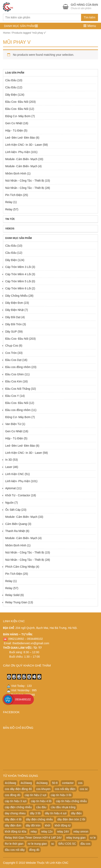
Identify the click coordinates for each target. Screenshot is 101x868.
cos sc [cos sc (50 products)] (84, 789)
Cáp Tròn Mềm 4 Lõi (18, 274)
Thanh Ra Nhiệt (15, 531)
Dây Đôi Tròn (14, 324)
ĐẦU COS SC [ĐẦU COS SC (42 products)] (67, 844)
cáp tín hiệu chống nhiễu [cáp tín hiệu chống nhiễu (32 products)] (71, 801)
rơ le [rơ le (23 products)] (93, 838)
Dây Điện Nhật (14, 310)
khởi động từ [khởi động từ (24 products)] (63, 825)
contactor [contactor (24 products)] (68, 783)
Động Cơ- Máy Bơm (18, 116)
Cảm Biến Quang (16, 524)
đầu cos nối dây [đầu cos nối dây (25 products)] (15, 850)
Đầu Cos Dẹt (13, 360)
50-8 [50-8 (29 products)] (55, 783)
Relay (9, 202)
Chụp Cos (12, 346)
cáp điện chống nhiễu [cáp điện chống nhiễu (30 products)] (18, 807)
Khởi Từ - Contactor (18, 495)
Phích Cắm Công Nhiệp (20, 567)
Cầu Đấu (11, 80)
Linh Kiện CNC (15, 474)
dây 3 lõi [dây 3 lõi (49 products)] (35, 813)
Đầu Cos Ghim (15, 374)
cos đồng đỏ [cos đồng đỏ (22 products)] (13, 795)
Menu (90, 26)
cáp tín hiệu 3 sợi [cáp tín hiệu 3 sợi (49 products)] (16, 801)
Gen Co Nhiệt (14, 123)
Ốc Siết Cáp (13, 510)
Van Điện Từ (13, 424)
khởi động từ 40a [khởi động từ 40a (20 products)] (16, 832)
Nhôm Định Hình (16, 173)
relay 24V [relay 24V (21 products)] (63, 832)
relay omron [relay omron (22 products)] (81, 832)
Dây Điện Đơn (14, 303)
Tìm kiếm (90, 17)
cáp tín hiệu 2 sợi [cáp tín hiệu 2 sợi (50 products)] (36, 795)
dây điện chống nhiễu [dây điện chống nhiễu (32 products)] (40, 819)
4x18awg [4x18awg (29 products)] (10, 783)
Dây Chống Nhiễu (16, 296)
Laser (9, 467)
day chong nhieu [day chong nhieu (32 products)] (15, 813)
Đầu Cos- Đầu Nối (17, 102)
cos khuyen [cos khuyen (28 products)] (43, 789)
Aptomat (10, 488)
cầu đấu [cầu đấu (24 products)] (41, 807)
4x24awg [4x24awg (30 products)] (42, 783)
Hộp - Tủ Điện (14, 131)
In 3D (9, 460)
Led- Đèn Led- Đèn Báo (20, 138)
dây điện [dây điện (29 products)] (76, 813)
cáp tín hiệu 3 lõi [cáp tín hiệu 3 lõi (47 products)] (61, 795)
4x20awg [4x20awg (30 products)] (26, 783)
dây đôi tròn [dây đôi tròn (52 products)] (33, 825)
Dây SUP (11, 332)
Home (6, 33)
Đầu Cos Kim (14, 381)
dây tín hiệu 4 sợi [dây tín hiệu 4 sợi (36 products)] (56, 813)
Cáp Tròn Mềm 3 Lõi (18, 267)
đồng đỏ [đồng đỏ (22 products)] (34, 850)
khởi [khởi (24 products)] (48, 825)
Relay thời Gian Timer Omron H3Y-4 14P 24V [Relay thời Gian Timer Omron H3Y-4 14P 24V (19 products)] (33, 838)
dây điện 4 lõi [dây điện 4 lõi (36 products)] (13, 819)
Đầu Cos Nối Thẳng (18, 389)
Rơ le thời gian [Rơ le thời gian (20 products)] (14, 844)
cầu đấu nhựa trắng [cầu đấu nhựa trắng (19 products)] (63, 807)
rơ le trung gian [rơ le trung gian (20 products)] (37, 844)
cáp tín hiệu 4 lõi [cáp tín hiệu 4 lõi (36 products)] (41, 801)
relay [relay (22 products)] (34, 832)
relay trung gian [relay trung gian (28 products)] (76, 838)
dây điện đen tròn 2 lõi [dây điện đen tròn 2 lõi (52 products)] (71, 819)
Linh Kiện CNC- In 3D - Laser (24, 145)
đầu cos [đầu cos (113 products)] (85, 844)
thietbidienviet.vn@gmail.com (31, 643)
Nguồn (9, 503)
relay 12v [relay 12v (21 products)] (47, 832)
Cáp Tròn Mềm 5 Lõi (18, 281)
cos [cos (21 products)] (80, 783)
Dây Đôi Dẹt (13, 317)
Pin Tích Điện (14, 195)
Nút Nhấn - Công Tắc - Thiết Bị (25, 181)
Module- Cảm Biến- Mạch (21, 159)
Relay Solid (12, 595)
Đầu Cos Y (12, 396)
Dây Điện (11, 95)
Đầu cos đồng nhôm (18, 367)
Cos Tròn (11, 353)
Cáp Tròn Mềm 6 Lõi (18, 288)
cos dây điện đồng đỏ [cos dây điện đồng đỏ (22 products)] (18, 789)
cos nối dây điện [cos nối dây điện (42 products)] (65, 789)
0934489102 (23, 699)
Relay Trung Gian (16, 602)
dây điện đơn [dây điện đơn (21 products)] (13, 825)
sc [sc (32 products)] (53, 844)
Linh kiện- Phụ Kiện (18, 152)
